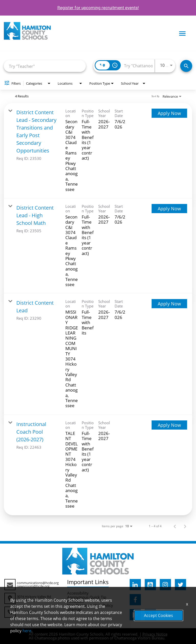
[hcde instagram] (165, 585)
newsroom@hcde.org (33, 586)
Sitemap (74, 609)
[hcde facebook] (135, 600)
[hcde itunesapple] (150, 615)
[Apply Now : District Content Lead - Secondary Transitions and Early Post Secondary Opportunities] (169, 113)
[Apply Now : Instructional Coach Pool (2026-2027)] (169, 425)
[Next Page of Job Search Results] (185, 526)
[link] (98, 151)
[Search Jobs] (186, 66)
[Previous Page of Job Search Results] (175, 526)
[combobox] (45, 66)
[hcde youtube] (150, 585)
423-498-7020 (27, 612)
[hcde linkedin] (135, 585)
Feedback (75, 601)
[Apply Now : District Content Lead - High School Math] (169, 209)
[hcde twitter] (180, 585)
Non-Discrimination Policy (90, 605)
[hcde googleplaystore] (135, 615)
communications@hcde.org (38, 583)
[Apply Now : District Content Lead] (169, 304)
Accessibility (78, 593)
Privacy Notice (155, 634)
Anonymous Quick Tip (87, 597)
